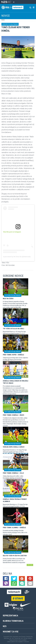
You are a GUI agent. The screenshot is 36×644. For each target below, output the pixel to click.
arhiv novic (30, 565)
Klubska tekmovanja (13, 621)
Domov (3, 20)
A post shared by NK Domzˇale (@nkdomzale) (17, 257)
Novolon (27, 642)
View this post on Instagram (12, 232)
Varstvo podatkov (23, 640)
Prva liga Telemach (13, 24)
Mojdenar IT (21, 642)
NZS (5, 626)
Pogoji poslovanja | (14, 640)
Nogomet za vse (11, 632)
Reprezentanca (10, 616)
